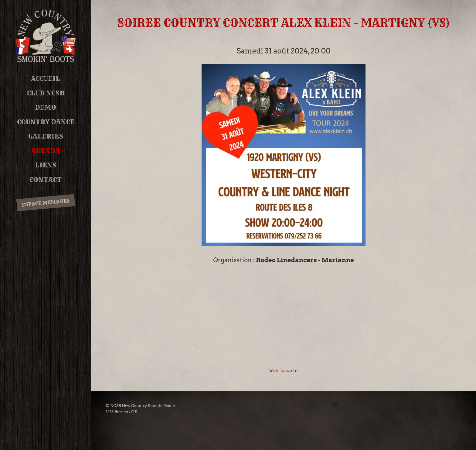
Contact (46, 180)
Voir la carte (284, 371)
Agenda (46, 151)
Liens (46, 165)
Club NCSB (46, 93)
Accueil (46, 79)
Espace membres (46, 203)
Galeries (46, 136)
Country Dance (46, 122)
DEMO (46, 107)
